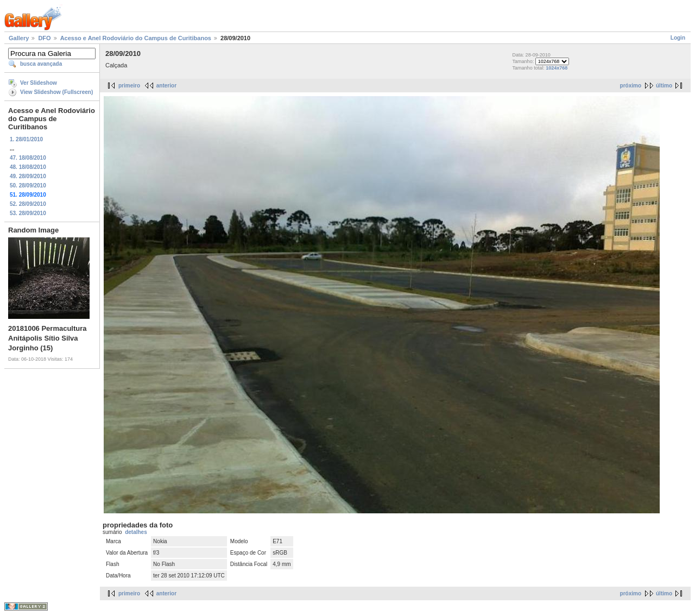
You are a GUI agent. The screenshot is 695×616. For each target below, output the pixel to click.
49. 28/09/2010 (28, 176)
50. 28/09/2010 (28, 186)
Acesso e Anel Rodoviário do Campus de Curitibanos (136, 38)
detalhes (136, 532)
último (664, 86)
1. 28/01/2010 (26, 139)
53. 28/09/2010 (28, 213)
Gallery (19, 38)
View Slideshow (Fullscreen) (56, 92)
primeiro (129, 86)
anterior (166, 86)
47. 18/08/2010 (28, 158)
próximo (631, 86)
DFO (44, 38)
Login (678, 38)
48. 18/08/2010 (28, 167)
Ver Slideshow (39, 83)
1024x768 (557, 68)
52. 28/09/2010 (28, 204)
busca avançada (41, 64)
